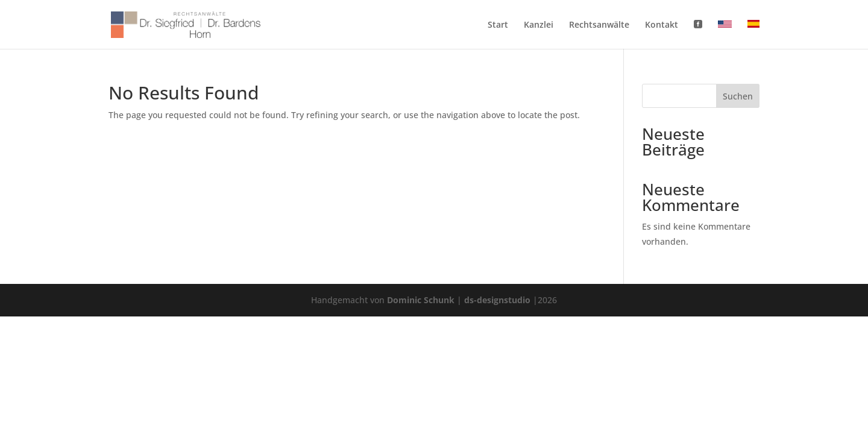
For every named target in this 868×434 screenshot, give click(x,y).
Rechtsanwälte (599, 25)
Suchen (738, 96)
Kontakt (662, 25)
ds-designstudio (497, 300)
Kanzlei (539, 25)
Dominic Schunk (421, 300)
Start (498, 25)
